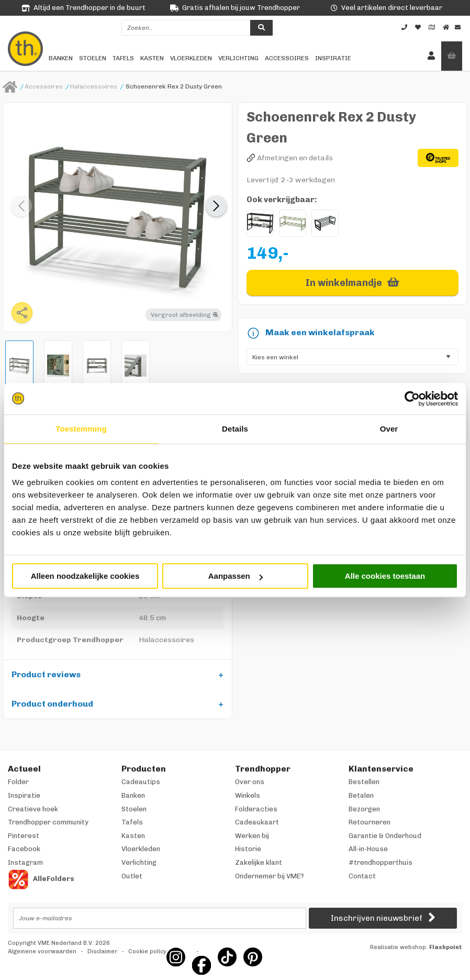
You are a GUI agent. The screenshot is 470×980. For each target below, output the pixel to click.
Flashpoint (446, 947)
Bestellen (364, 782)
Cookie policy (147, 951)
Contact (362, 876)
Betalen (361, 795)
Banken (61, 58)
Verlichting (238, 58)
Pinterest (24, 836)
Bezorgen (364, 809)
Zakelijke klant (259, 862)
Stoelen (93, 58)
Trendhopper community (48, 822)
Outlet (132, 876)
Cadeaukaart (257, 822)
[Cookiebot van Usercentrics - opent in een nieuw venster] (412, 399)
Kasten (152, 58)
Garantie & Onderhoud (385, 836)
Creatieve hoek (33, 809)
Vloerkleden (191, 58)
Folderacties (256, 809)
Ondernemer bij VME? (270, 876)
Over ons (250, 782)
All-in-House (368, 849)
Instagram (25, 862)
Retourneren (370, 822)
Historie (248, 849)
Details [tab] (235, 429)
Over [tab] (389, 429)
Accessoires (287, 58)
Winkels (248, 795)
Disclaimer (102, 951)
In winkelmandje (344, 283)
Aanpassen (236, 576)
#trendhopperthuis (381, 862)
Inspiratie (333, 58)
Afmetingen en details (295, 158)
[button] (216, 206)
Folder (18, 782)
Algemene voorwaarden (42, 951)
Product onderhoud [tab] (52, 704)
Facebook (24, 849)
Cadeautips (141, 782)
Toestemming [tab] (81, 429)
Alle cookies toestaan (385, 576)
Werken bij (252, 836)
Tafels (123, 58)
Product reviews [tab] (46, 674)
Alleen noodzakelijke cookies (85, 576)
